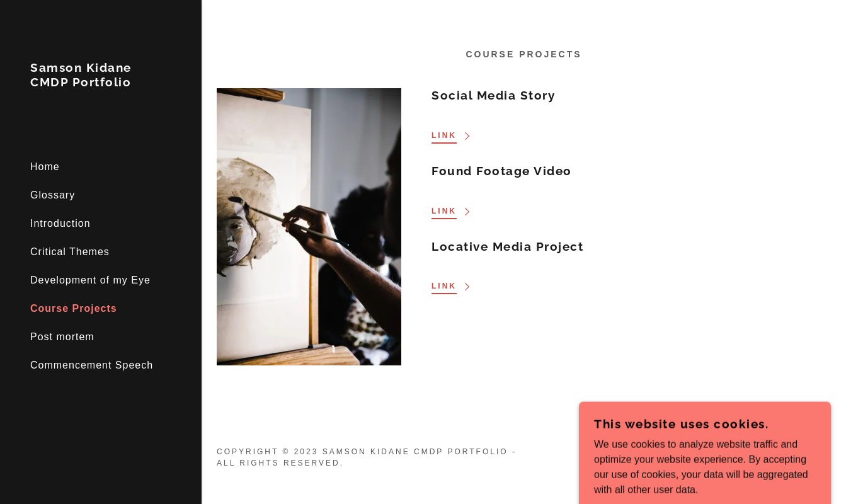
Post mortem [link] (62, 337)
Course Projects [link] (74, 308)
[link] (101, 83)
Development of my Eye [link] (90, 280)
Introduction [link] (60, 223)
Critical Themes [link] (70, 252)
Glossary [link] (53, 195)
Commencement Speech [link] (92, 365)
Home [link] (45, 167)
